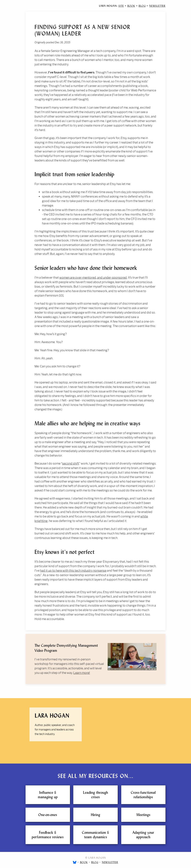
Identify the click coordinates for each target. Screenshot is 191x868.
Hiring (95, 815)
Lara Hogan (52, 716)
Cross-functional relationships (143, 795)
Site (121, 6)
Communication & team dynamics (95, 835)
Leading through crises (95, 795)
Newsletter (157, 6)
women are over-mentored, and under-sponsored (93, 278)
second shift (71, 464)
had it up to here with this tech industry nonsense (73, 571)
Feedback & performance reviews (48, 835)
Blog (142, 6)
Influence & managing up (48, 795)
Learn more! (82, 673)
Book (131, 6)
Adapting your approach (143, 835)
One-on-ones (48, 815)
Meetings (143, 815)
